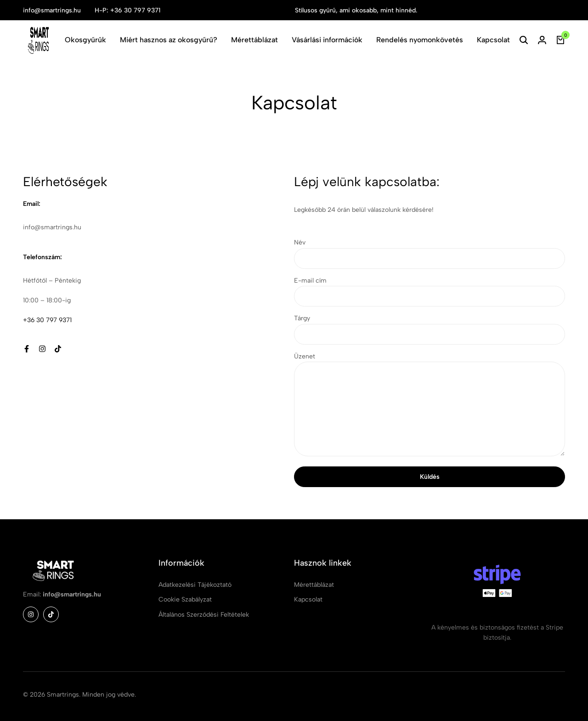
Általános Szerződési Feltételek (204, 615)
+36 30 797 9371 (47, 320)
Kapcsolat (493, 40)
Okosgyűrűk (85, 40)
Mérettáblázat (254, 40)
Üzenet (430, 406)
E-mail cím (430, 292)
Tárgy (430, 329)
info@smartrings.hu (52, 10)
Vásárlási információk (327, 40)
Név (430, 253)
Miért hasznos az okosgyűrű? (169, 40)
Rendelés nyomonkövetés (420, 40)
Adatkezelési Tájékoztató (195, 585)
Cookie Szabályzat (185, 599)
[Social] (27, 349)
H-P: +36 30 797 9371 (127, 10)
